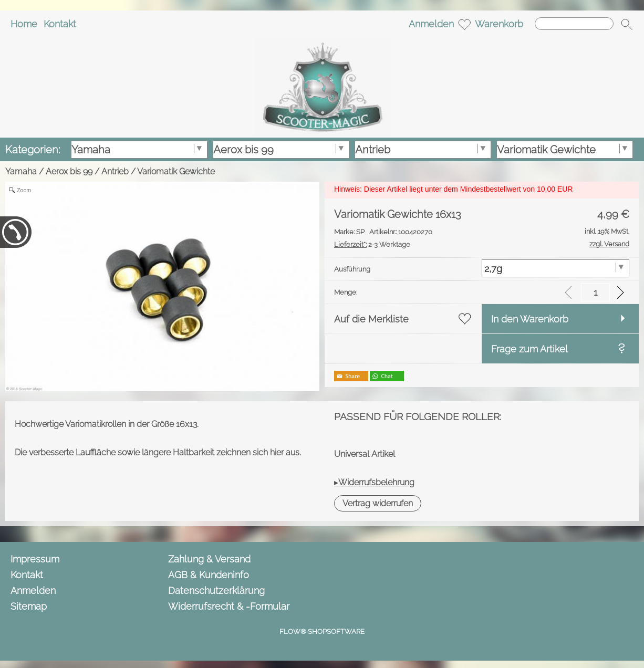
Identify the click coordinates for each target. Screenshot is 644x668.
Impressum (35, 559)
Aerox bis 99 (69, 171)
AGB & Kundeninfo (209, 575)
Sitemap (29, 606)
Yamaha (21, 171)
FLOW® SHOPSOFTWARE (322, 632)
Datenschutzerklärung (216, 591)
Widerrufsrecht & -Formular (229, 606)
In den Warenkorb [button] (530, 319)
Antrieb (115, 171)
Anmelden (431, 24)
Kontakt (60, 24)
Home (24, 24)
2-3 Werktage (372, 244)
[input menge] (595, 292)
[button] (627, 24)
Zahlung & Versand (209, 559)
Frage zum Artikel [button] (529, 349)
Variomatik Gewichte (176, 171)
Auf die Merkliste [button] (371, 319)
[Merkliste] (464, 24)
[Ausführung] (555, 268)
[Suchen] (574, 24)
